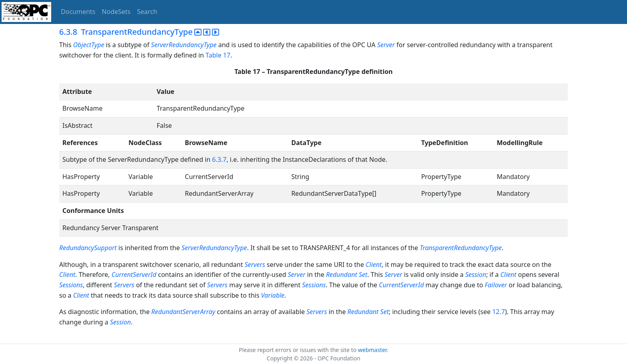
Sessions (71, 285)
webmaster (372, 350)
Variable (273, 295)
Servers (255, 265)
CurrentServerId (135, 274)
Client (373, 265)
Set (384, 312)
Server (386, 45)
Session (475, 274)
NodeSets (116, 12)
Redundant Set (346, 274)
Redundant (363, 312)
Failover (496, 285)
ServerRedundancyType (184, 45)
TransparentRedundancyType (461, 248)
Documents (78, 12)
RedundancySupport (88, 248)
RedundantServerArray (183, 312)
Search (147, 12)
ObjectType (89, 45)
